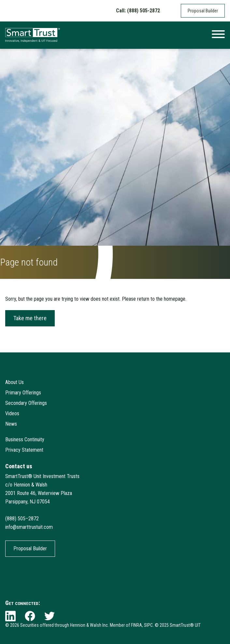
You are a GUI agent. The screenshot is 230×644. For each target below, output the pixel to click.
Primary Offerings (23, 393)
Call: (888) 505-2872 (138, 11)
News (11, 424)
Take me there (30, 318)
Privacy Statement (24, 450)
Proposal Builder (203, 11)
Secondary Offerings (26, 403)
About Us (14, 382)
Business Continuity (25, 439)
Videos (12, 413)
